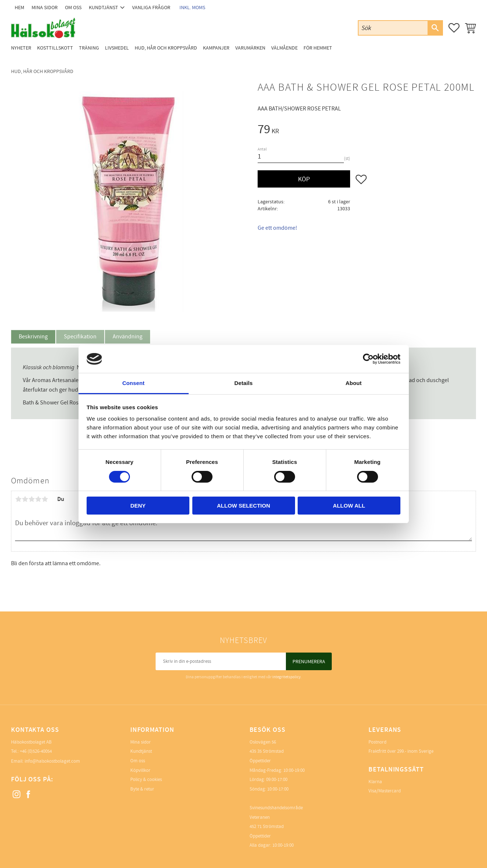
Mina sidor (141, 742)
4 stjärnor (38, 499)
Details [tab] (244, 383)
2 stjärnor (25, 499)
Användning (128, 337)
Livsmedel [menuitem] (117, 48)
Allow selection (243, 506)
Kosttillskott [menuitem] (55, 48)
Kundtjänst (141, 751)
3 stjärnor (32, 499)
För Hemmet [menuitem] (318, 48)
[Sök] (435, 28)
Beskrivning (33, 337)
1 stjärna (18, 499)
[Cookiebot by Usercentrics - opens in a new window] (368, 359)
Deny (138, 506)
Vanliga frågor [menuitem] (151, 8)
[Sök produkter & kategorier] (393, 28)
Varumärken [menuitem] (250, 48)
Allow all (349, 506)
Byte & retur (142, 789)
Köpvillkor (140, 770)
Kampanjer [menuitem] (216, 48)
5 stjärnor (45, 499)
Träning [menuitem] (89, 48)
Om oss (138, 761)
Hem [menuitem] (19, 8)
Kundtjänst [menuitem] (103, 8)
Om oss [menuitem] (73, 8)
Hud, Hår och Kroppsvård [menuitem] (166, 48)
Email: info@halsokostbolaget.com (46, 761)
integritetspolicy (286, 677)
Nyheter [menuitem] (21, 48)
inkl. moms (192, 8)
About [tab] (354, 383)
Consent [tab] (133, 383)
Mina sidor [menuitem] (45, 8)
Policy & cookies (146, 780)
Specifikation (80, 337)
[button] (454, 28)
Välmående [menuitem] (284, 48)
